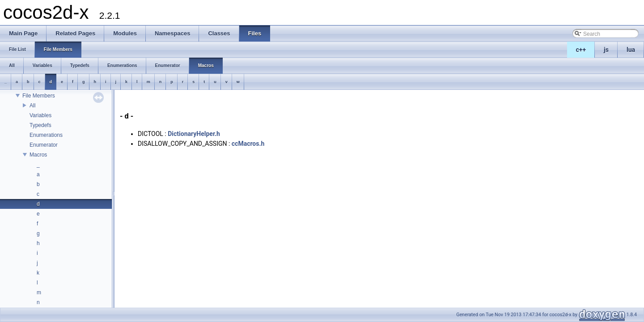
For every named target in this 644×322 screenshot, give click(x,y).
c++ (581, 50)
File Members (39, 96)
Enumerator (44, 145)
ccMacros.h (248, 144)
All (32, 106)
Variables (40, 115)
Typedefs (40, 125)
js (606, 50)
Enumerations (46, 135)
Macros (38, 155)
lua (631, 50)
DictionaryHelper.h (194, 134)
